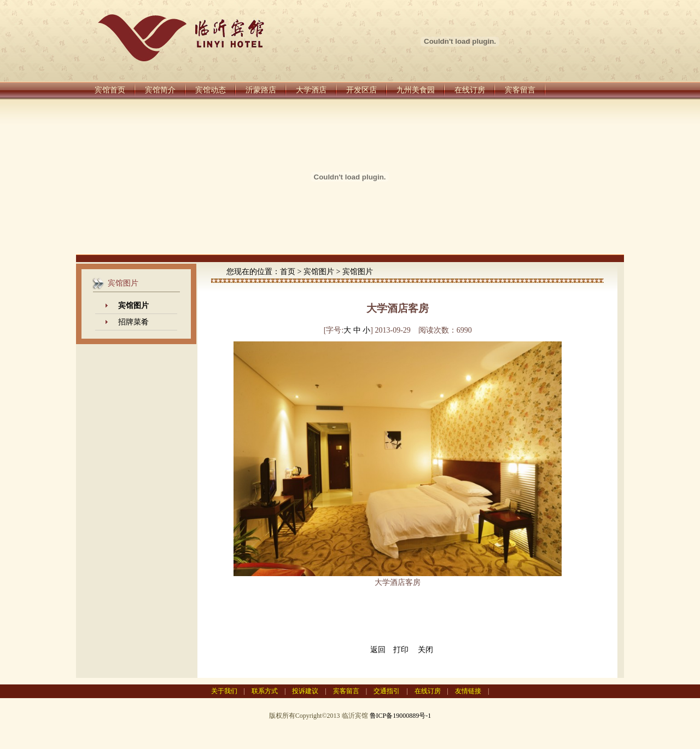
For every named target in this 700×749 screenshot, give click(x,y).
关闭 (425, 650)
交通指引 (387, 691)
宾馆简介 (160, 90)
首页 (288, 272)
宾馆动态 (211, 90)
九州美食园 (416, 90)
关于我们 (224, 691)
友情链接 (468, 691)
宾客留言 (520, 90)
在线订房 (470, 90)
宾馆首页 (110, 90)
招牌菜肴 (133, 322)
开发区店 (361, 90)
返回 (378, 650)
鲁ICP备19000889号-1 (401, 716)
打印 (401, 650)
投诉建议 (305, 691)
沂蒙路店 (261, 90)
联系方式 (265, 691)
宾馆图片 (319, 272)
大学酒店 (311, 90)
